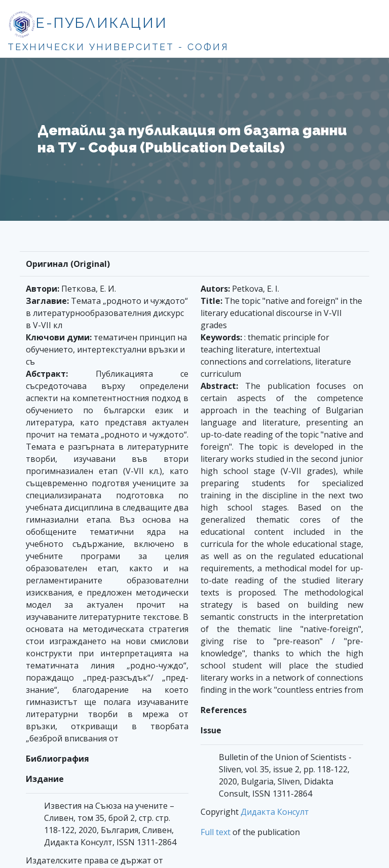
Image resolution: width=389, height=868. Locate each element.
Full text (216, 832)
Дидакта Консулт (275, 812)
